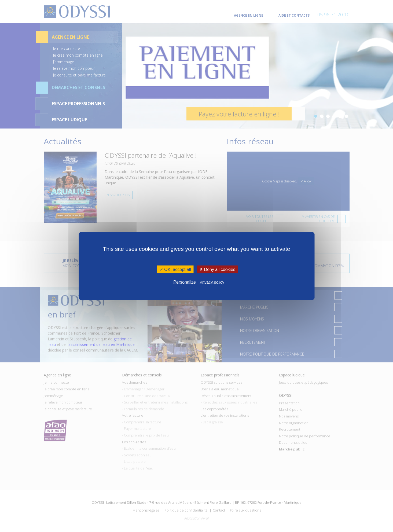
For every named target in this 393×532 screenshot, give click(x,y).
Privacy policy (212, 282)
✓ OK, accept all (175, 269)
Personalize (185, 282)
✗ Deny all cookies (217, 269)
